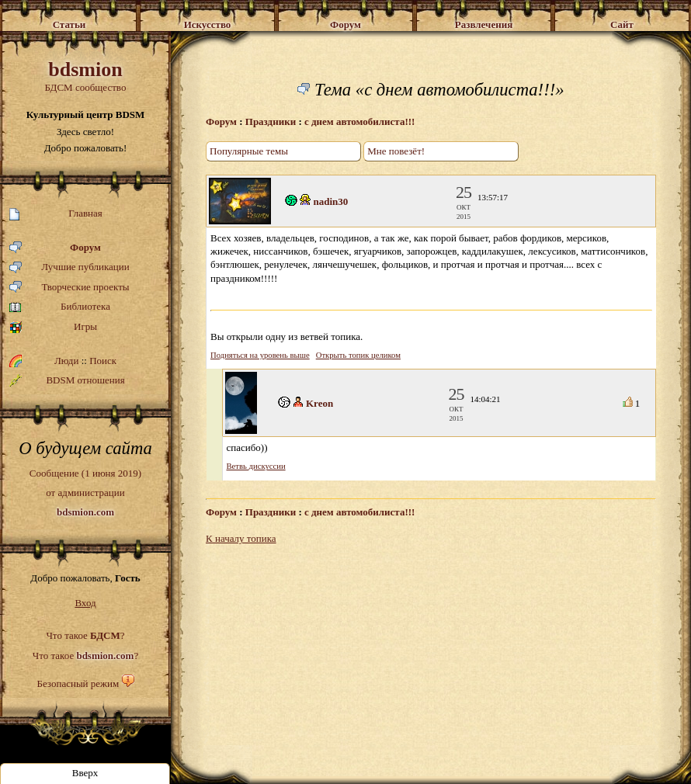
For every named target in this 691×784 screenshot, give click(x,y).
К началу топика (241, 538)
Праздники (271, 121)
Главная (56, 214)
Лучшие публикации (69, 267)
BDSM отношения (67, 380)
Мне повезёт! (396, 151)
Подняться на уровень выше (260, 355)
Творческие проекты (69, 288)
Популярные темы (249, 151)
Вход (85, 603)
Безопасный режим (78, 683)
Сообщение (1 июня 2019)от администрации (85, 492)
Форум (55, 248)
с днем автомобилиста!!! (359, 121)
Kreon (319, 403)
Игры (53, 327)
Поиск (103, 361)
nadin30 (331, 201)
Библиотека (60, 307)
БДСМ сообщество (85, 76)
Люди (66, 361)
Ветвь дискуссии (256, 466)
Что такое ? (85, 635)
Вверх (85, 773)
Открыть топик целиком (358, 355)
